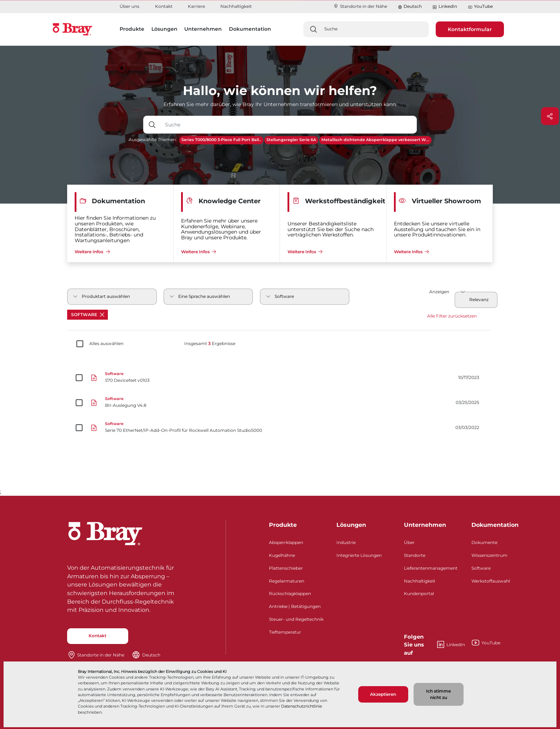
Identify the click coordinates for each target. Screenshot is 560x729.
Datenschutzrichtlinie (302, 706)
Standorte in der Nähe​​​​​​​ (360, 6)
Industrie (346, 542)
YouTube (480, 7)
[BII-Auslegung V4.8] (280, 403)
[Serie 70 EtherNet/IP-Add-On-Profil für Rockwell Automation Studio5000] (280, 428)
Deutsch (413, 6)
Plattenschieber (286, 568)
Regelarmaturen (287, 581)
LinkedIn (445, 7)
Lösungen (351, 525)
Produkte (283, 525)
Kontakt (164, 6)
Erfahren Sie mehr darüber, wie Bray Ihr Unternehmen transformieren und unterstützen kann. (280, 104)
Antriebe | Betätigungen (295, 606)
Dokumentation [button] (250, 29)
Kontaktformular (470, 29)
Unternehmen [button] (203, 29)
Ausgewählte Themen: (153, 139)
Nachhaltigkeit (236, 6)
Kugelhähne (282, 555)
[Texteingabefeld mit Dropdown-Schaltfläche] (289, 125)
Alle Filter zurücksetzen (452, 316)
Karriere (196, 6)
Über (409, 542)
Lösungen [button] (164, 29)
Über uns (129, 6)
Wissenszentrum (489, 555)
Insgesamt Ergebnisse (210, 344)
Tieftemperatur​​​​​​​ (285, 632)
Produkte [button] (132, 29)
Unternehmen (425, 525)
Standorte (415, 555)
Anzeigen (439, 292)
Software (88, 314)
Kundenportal (419, 593)
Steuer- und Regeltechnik (296, 619)
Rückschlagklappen (290, 593)
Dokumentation (495, 525)
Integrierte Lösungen (359, 555)
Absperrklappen (286, 542)
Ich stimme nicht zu (438, 694)
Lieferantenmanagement (431, 568)
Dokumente (484, 542)
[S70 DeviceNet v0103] (280, 378)
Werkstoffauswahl (491, 581)
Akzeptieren (383, 694)
